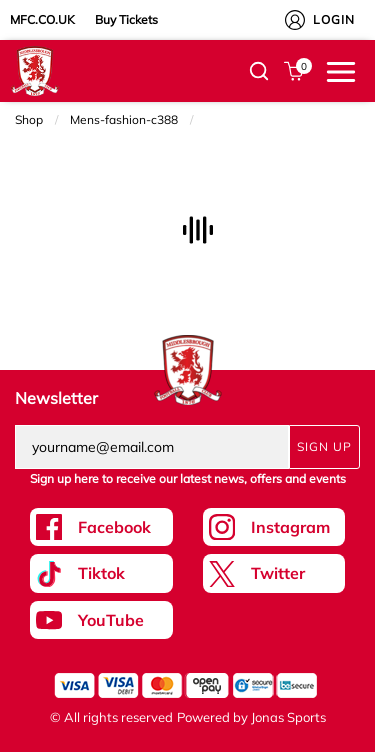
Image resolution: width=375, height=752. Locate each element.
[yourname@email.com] (152, 447)
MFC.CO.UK (42, 19)
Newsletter (56, 398)
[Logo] (35, 70)
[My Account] (295, 20)
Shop (29, 119)
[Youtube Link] (101, 620)
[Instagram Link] (274, 527)
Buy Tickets (126, 19)
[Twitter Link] (274, 573)
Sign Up (324, 446)
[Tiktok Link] (101, 573)
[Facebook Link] (101, 527)
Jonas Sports (288, 717)
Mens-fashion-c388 (124, 119)
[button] (259, 71)
